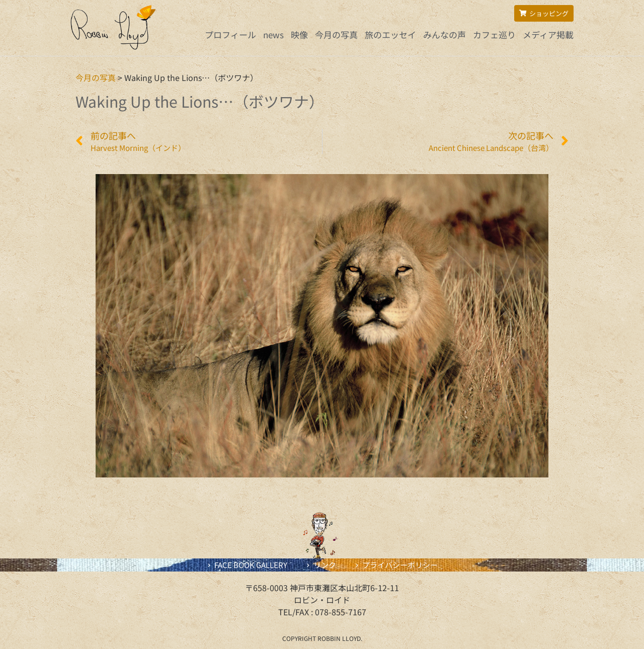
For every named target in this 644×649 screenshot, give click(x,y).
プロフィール (230, 34)
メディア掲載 (548, 34)
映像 (299, 34)
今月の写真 (336, 34)
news (273, 34)
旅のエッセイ (390, 34)
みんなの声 (445, 34)
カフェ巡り (494, 34)
